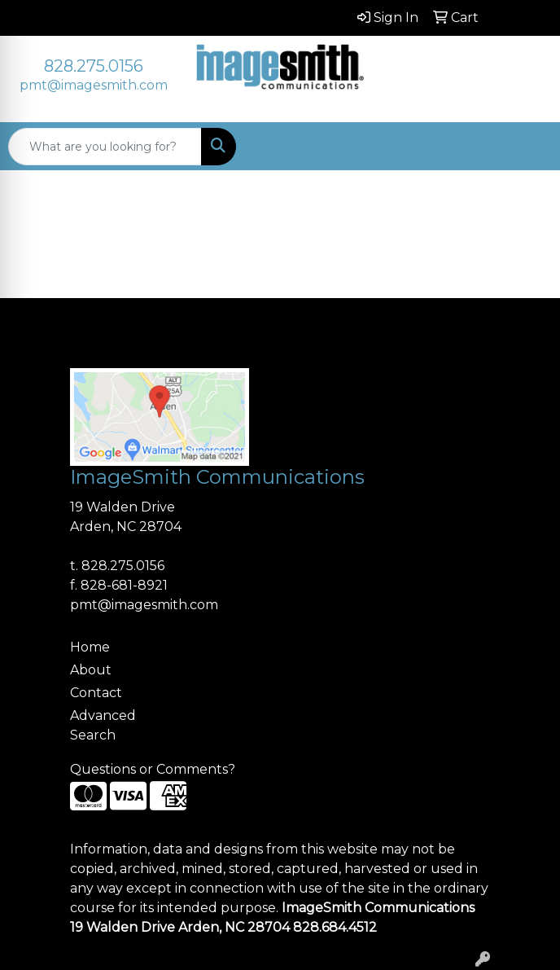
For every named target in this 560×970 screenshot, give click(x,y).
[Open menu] (527, 147)
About (91, 670)
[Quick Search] (105, 147)
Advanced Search (103, 725)
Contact (96, 693)
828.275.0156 (94, 66)
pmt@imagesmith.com (94, 85)
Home (90, 647)
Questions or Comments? (153, 769)
